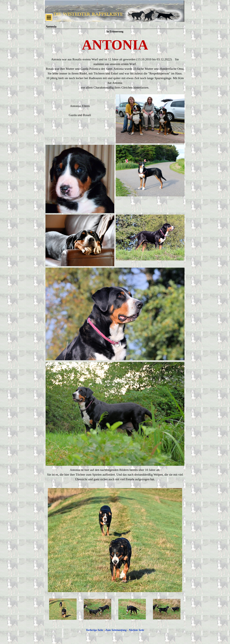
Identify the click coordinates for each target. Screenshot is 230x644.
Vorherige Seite (95, 630)
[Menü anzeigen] (49, 17)
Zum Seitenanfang (116, 630)
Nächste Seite (136, 630)
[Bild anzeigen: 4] (167, 609)
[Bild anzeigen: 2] (98, 609)
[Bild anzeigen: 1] (63, 609)
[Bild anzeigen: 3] (132, 609)
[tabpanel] (115, 45)
